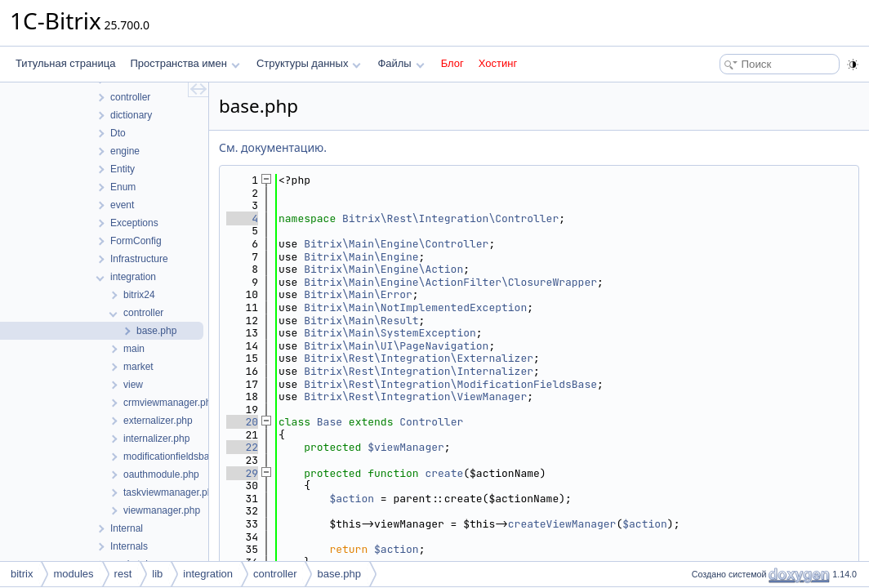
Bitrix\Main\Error (358, 294)
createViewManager (562, 524)
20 (242, 422)
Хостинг (498, 63)
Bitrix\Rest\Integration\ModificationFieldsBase (450, 384)
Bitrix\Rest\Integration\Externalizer (419, 358)
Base (330, 422)
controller (275, 574)
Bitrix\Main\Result (361, 321)
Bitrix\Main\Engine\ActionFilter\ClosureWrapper (450, 282)
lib (157, 574)
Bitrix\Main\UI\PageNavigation (396, 346)
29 (242, 473)
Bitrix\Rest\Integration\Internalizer (419, 371)
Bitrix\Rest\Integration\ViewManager (415, 396)
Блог (452, 63)
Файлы (401, 63)
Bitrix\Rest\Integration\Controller (450, 218)
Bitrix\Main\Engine (361, 257)
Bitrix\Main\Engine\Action (383, 269)
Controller (431, 422)
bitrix (22, 574)
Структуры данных (309, 63)
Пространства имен (185, 63)
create (444, 473)
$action (352, 499)
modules (73, 574)
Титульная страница (65, 63)
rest (123, 574)
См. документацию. (273, 147)
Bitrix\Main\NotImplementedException (415, 307)
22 (242, 447)
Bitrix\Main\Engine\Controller (396, 244)
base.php (339, 574)
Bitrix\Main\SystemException (390, 333)
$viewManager (406, 447)
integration (208, 574)
